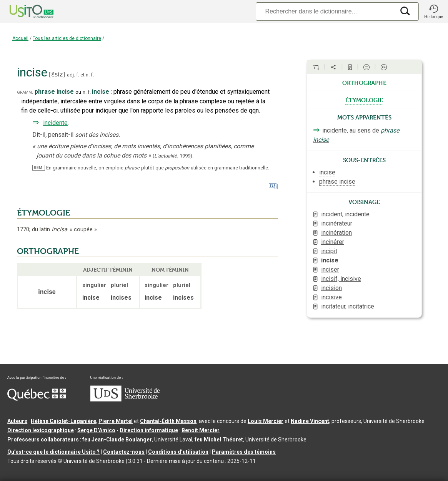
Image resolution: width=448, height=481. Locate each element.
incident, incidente (345, 214)
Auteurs (17, 421)
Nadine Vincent (310, 421)
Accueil (20, 38)
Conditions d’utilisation (178, 452)
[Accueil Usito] (23, 12)
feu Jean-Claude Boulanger (117, 440)
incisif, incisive (341, 279)
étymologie (364, 100)
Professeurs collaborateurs (43, 440)
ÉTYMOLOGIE (43, 213)
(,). (173, 156)
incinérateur (337, 223)
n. (88, 75)
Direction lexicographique (41, 430)
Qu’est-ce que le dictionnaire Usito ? (53, 452)
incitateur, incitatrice (348, 306)
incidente (55, 123)
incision (331, 288)
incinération (336, 233)
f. (78, 75)
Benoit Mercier (201, 430)
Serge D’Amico (96, 430)
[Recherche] (325, 11)
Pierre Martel (116, 421)
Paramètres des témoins (244, 452)
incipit (329, 251)
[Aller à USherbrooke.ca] (125, 400)
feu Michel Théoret (219, 440)
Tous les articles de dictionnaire (67, 38)
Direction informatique (149, 430)
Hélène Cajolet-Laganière (63, 421)
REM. (39, 168)
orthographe (364, 82)
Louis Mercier (266, 421)
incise (330, 260)
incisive (331, 297)
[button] (433, 12)
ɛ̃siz (57, 74)
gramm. (25, 92)
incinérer (333, 242)
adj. (71, 75)
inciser (330, 270)
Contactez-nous (124, 452)
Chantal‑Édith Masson (168, 421)
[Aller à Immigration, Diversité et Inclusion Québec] (37, 399)
